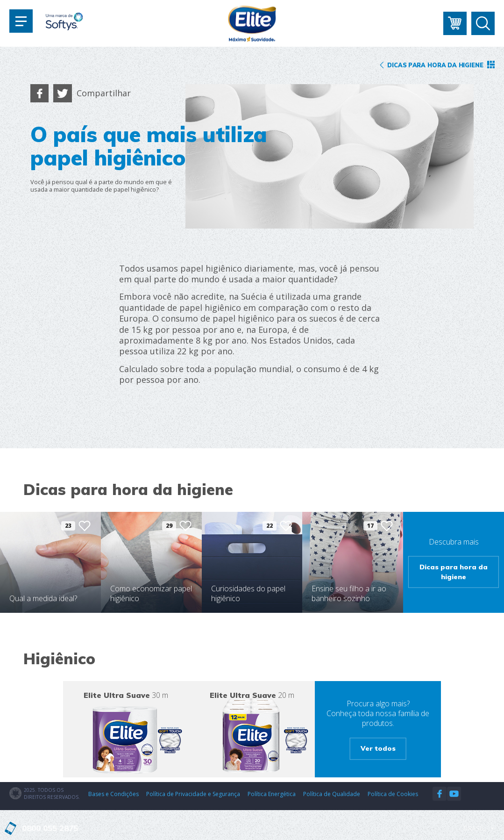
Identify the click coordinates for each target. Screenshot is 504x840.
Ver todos (378, 748)
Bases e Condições (114, 794)
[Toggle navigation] (21, 21)
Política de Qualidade (332, 794)
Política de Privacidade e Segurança (193, 794)
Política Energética (272, 794)
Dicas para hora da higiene (454, 571)
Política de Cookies (393, 794)
